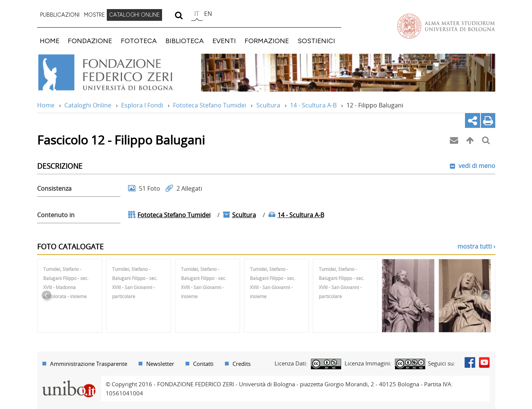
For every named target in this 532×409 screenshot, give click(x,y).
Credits (242, 364)
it (197, 14)
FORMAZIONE (267, 41)
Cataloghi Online (88, 105)
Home (46, 105)
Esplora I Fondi (142, 105)
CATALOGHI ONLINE (134, 15)
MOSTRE (94, 15)
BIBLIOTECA (185, 41)
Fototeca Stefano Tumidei (210, 105)
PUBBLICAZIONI (60, 15)
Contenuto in (56, 215)
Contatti (203, 364)
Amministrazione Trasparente (89, 364)
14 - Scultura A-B (313, 105)
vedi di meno (476, 166)
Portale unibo (69, 380)
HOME (50, 41)
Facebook (470, 362)
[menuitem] (60, 15)
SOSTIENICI (316, 41)
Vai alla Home (115, 73)
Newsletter (160, 364)
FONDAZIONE (90, 41)
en (208, 14)
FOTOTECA (139, 41)
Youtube (484, 362)
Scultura (268, 105)
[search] (179, 15)
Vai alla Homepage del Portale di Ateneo (446, 26)
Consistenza (54, 188)
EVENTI (224, 41)
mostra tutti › (476, 246)
